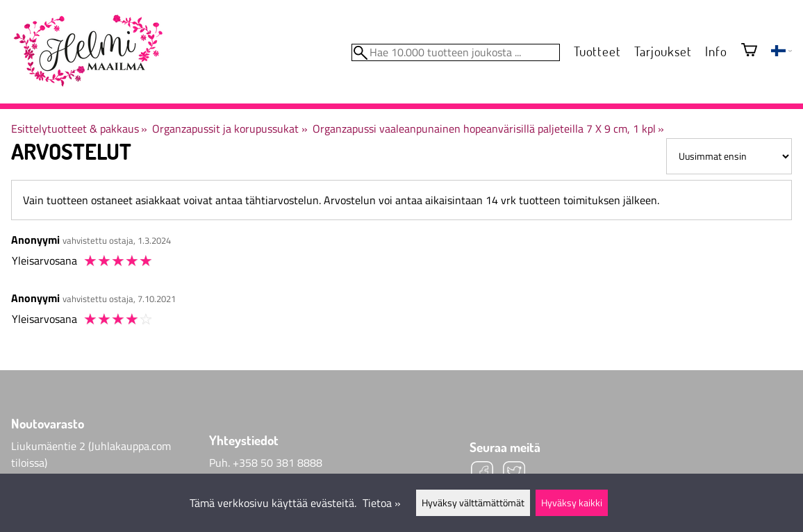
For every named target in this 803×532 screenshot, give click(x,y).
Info (716, 51)
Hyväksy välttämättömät (473, 503)
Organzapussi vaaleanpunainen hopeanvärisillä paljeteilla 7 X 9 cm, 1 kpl (488, 128)
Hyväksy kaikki (572, 503)
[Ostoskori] (749, 51)
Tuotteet (597, 51)
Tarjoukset (663, 51)
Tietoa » (382, 503)
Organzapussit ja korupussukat (230, 128)
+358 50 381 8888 (278, 463)
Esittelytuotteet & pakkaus (79, 128)
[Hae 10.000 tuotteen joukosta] (456, 52)
